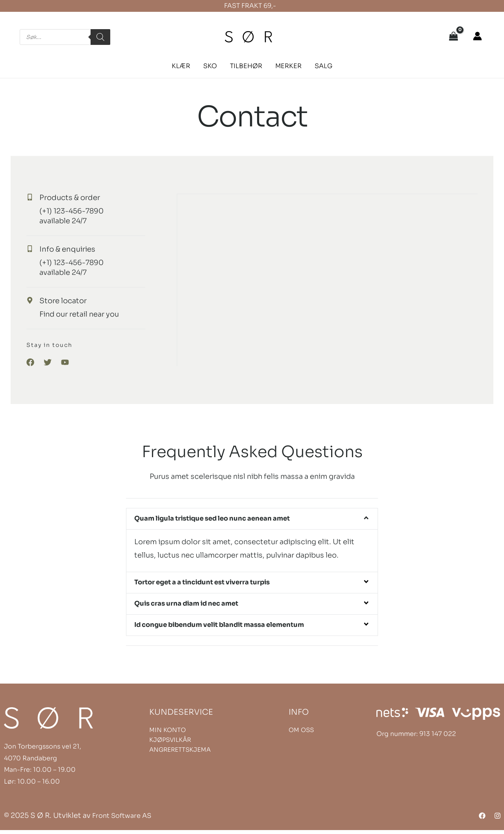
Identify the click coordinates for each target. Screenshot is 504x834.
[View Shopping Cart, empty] (453, 37)
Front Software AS (125, 819)
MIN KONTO (168, 734)
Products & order (78, 197)
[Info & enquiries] (35, 249)
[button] (185, 66)
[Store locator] (35, 300)
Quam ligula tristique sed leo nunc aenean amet (222, 519)
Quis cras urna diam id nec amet (193, 606)
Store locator (70, 301)
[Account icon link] (477, 36)
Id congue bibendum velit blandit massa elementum (231, 628)
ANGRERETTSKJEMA (180, 753)
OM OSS (301, 734)
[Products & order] (35, 197)
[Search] (100, 37)
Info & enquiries (76, 249)
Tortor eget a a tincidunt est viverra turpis (211, 584)
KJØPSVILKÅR (170, 744)
